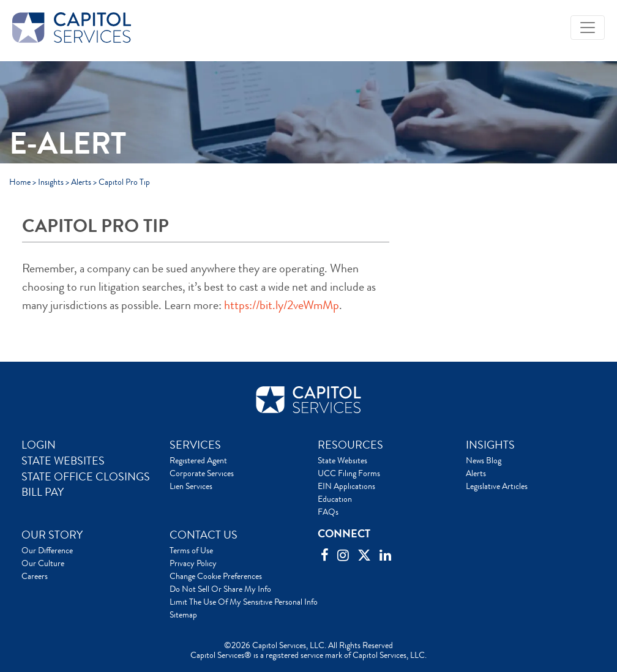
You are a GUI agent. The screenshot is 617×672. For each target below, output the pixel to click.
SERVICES (195, 445)
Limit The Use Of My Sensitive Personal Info (244, 602)
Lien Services (191, 486)
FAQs (328, 512)
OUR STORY (52, 535)
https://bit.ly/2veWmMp (282, 305)
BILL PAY (43, 492)
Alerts (81, 182)
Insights (51, 182)
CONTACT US (204, 535)
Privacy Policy (193, 563)
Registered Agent (198, 460)
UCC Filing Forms (349, 473)
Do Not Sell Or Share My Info (220, 589)
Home (20, 182)
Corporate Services (202, 473)
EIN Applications (346, 486)
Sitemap (183, 614)
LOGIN (39, 445)
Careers (35, 576)
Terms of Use (191, 550)
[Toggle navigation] (588, 28)
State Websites (342, 460)
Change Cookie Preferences (216, 576)
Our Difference (47, 550)
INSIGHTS (490, 445)
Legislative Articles (497, 486)
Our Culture (43, 563)
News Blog (484, 460)
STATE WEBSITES (63, 461)
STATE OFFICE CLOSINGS (86, 477)
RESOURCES (350, 445)
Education (335, 499)
